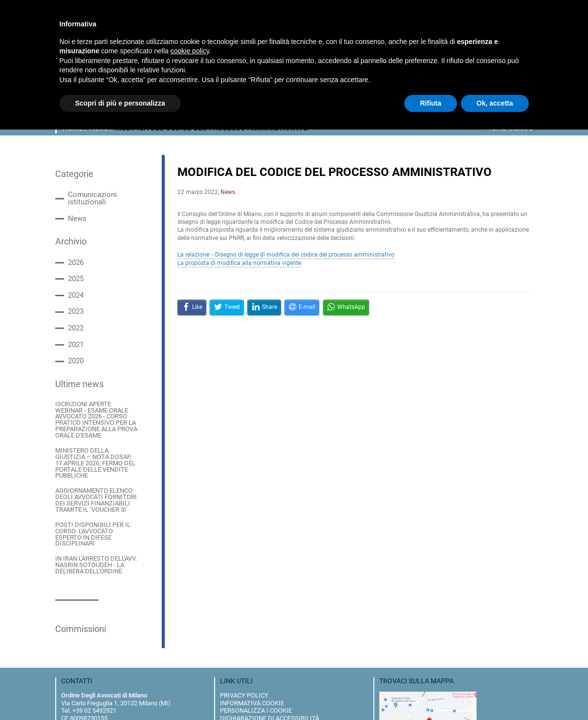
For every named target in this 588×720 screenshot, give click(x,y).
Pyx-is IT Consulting (269, 711)
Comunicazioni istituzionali (105, 193)
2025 (75, 267)
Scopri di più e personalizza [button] (120, 103)
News (76, 209)
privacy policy (244, 638)
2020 (75, 345)
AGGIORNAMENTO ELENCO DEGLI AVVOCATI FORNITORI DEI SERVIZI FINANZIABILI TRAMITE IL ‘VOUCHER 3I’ (95, 459)
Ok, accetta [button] (495, 103)
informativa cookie (252, 645)
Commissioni (77, 572)
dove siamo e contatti (256, 676)
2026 (75, 251)
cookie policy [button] (190, 51)
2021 (75, 329)
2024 (75, 282)
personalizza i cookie (256, 653)
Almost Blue (230, 711)
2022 (75, 314)
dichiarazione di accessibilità (270, 661)
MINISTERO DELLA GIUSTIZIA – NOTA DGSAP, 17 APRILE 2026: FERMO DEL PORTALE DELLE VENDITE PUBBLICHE (94, 428)
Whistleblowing (248, 668)
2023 (75, 298)
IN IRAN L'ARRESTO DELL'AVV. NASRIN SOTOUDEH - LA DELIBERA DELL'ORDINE (91, 511)
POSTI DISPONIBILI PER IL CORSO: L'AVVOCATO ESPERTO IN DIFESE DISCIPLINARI (93, 486)
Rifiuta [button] (431, 103)
